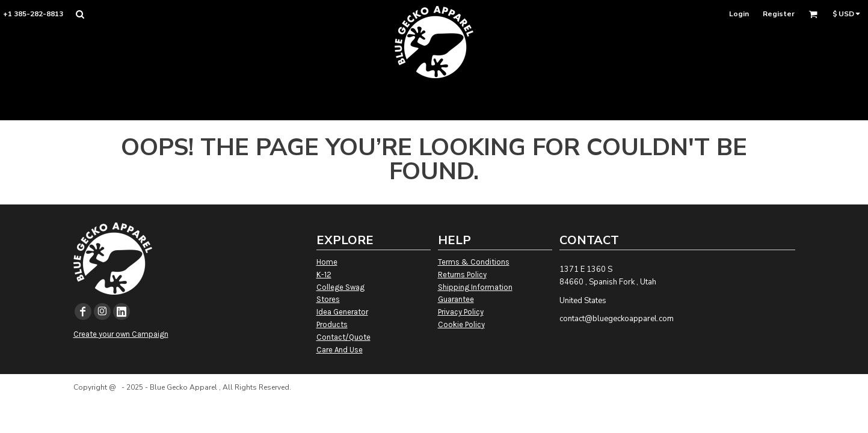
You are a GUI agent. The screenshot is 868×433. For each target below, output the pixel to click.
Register (779, 14)
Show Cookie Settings (434, 403)
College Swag (340, 287)
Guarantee (456, 299)
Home (327, 262)
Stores (328, 299)
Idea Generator (342, 312)
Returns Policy (462, 275)
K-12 (324, 275)
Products (332, 324)
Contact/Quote (343, 337)
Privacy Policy (461, 312)
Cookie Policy (461, 324)
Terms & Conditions (474, 262)
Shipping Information (475, 287)
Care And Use (340, 350)
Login (739, 14)
